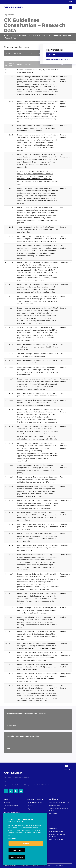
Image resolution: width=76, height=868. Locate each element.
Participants (54, 799)
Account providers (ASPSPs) (59, 802)
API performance (32, 809)
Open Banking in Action (35, 799)
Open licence (59, 866)
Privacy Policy (25, 866)
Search (69, 2)
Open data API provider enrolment (57, 836)
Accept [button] (26, 843)
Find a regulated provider (35, 802)
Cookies (36, 866)
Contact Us (53, 828)
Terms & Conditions (10, 866)
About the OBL (9, 802)
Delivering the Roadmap (12, 812)
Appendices (43, 36)
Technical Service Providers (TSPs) (59, 810)
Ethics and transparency (57, 840)
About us (7, 799)
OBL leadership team (11, 806)
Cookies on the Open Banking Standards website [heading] (20, 821)
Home (6, 36)
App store (30, 806)
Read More (12, 839)
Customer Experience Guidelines (24, 36)
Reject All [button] (17, 850)
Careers (6, 809)
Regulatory (53, 814)
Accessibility (47, 866)
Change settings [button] (17, 857)
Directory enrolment (56, 832)
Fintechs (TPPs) (55, 806)
